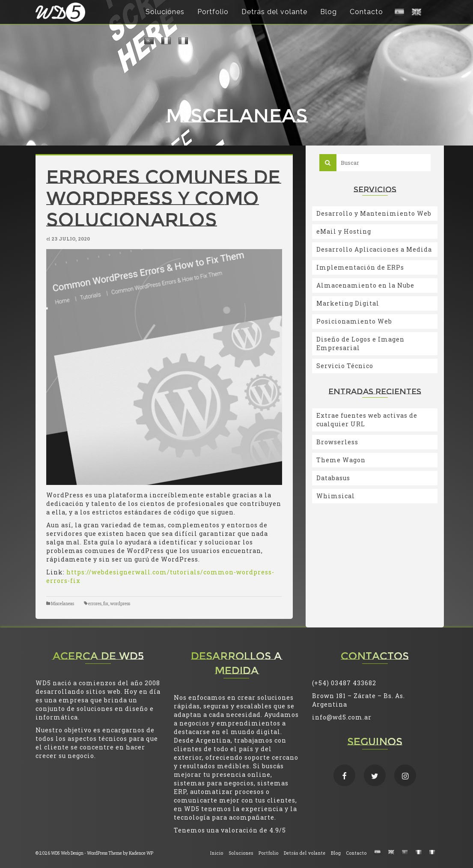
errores (95, 604)
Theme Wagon (341, 460)
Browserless (337, 442)
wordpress (120, 604)
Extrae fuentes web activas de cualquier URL (367, 420)
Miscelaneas (62, 604)
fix (106, 604)
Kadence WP (141, 853)
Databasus (333, 478)
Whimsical (336, 496)
